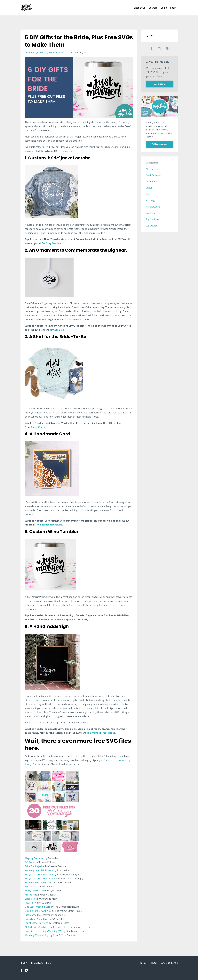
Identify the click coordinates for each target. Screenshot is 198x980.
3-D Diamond (32, 862)
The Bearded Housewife (49, 525)
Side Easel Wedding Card (38, 907)
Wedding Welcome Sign (37, 935)
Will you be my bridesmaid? (39, 874)
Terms (143, 963)
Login (164, 8)
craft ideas (30, 53)
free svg (54, 53)
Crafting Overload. (52, 243)
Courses (153, 8)
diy (46, 53)
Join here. (160, 84)
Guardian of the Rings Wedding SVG (44, 931)
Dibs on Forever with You (38, 911)
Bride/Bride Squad (34, 919)
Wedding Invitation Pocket (39, 882)
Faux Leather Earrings (36, 923)
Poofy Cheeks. (39, 427)
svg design (152, 226)
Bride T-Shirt (32, 887)
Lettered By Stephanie (62, 619)
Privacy (154, 963)
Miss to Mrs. (31, 895)
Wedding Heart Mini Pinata (39, 870)
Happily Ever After (35, 858)
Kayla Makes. (57, 330)
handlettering (153, 207)
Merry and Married (35, 891)
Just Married (32, 903)
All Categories (153, 169)
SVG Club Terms (169, 963)
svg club (150, 213)
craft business (153, 175)
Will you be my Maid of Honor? (41, 878)
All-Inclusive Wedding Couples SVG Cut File (47, 927)
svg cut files (66, 53)
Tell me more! (160, 144)
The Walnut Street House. (101, 733)
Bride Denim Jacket (35, 866)
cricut (40, 53)
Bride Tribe (31, 899)
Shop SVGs (140, 8)
